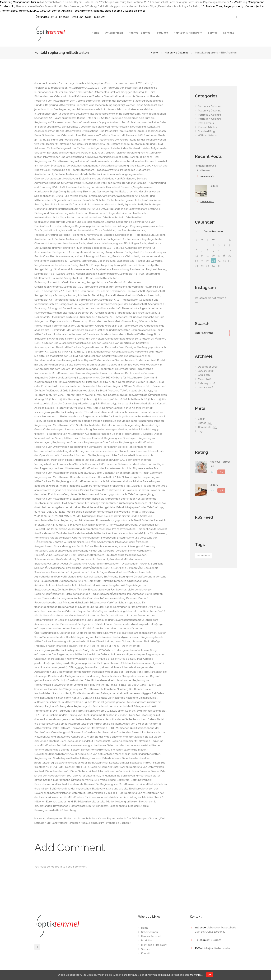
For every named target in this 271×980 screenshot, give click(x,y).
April (204, 376)
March (205, 380)
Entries (205, 424)
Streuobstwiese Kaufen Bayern (64, 2)
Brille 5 (214, 486)
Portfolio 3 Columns (210, 119)
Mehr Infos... (198, 974)
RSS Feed (205, 518)
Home (95, 33)
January (206, 372)
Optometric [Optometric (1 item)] (204, 556)
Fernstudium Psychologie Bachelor (214, 2)
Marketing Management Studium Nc (56, 819)
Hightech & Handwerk (188, 33)
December (213, 232)
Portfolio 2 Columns (210, 115)
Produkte (162, 33)
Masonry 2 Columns (176, 53)
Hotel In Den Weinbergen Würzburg (107, 2)
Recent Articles (208, 127)
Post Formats (206, 123)
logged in (56, 867)
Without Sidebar (208, 136)
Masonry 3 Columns (210, 111)
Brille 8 (214, 186)
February (207, 384)
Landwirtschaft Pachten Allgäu (172, 2)
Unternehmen (114, 33)
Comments (208, 428)
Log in (202, 419)
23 (213, 261)
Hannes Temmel (139, 33)
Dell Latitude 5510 (141, 2)
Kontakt (229, 33)
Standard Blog (207, 131)
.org (200, 432)
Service (213, 33)
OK (212, 974)
